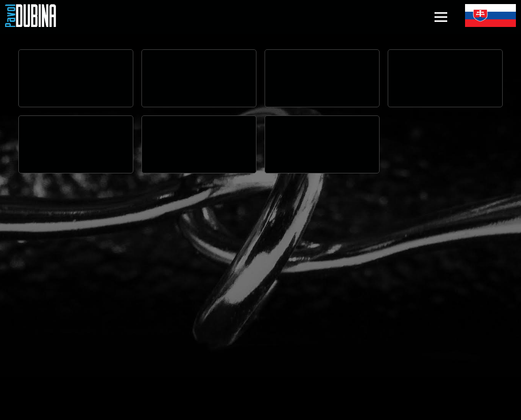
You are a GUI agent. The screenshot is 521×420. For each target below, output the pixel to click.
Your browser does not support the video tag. (76, 78)
